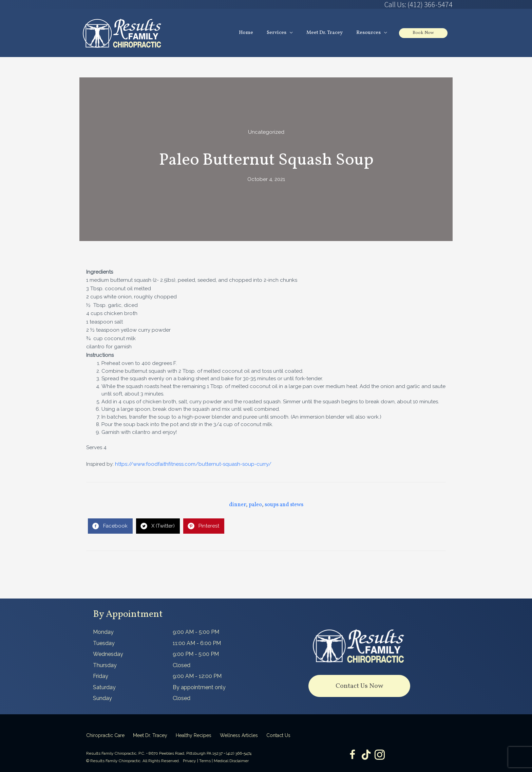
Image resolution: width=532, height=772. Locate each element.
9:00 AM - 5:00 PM (196, 632)
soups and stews (284, 505)
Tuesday (104, 643)
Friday (101, 676)
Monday (103, 632)
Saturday (104, 687)
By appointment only (199, 687)
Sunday (102, 698)
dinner (237, 505)
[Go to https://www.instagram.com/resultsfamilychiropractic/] (380, 756)
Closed (182, 665)
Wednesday (108, 654)
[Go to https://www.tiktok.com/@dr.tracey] (366, 755)
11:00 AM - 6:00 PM (197, 643)
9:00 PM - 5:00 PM (196, 654)
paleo (255, 505)
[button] (359, 686)
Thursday (105, 665)
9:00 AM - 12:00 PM (197, 676)
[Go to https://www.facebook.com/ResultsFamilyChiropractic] (353, 756)
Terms (205, 761)
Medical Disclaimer (231, 761)
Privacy (189, 761)
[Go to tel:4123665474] (359, 4)
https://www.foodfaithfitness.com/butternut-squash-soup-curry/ (193, 464)
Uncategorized (266, 132)
